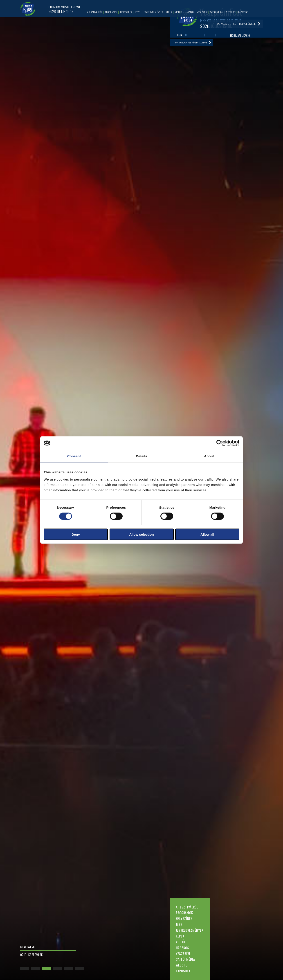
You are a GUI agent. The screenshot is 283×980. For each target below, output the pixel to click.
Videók (181, 942)
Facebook (197, 37)
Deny (76, 534)
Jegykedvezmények (190, 930)
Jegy (179, 924)
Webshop (183, 965)
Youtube (203, 37)
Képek (180, 936)
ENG (187, 37)
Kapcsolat (184, 971)
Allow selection (141, 534)
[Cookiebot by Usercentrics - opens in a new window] (220, 443)
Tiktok (221, 37)
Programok (184, 913)
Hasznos (183, 948)
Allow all (207, 534)
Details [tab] (141, 456)
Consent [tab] (74, 456)
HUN (180, 37)
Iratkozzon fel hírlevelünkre (197, 46)
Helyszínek (184, 918)
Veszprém (183, 954)
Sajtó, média (185, 959)
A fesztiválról (187, 907)
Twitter (209, 37)
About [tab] (209, 456)
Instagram (215, 37)
